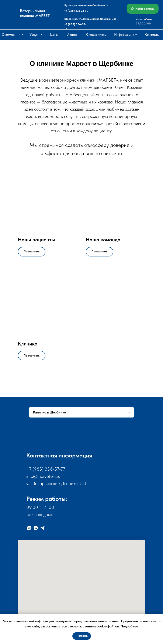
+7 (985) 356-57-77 (46, 469)
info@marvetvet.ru (43, 476)
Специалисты (96, 35)
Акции (72, 35)
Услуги (34, 35)
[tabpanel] (81, 534)
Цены (54, 35)
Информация (124, 35)
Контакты (152, 35)
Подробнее (129, 626)
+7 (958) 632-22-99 (76, 11)
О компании (11, 35)
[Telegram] (42, 528)
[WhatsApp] (36, 528)
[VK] (29, 528)
